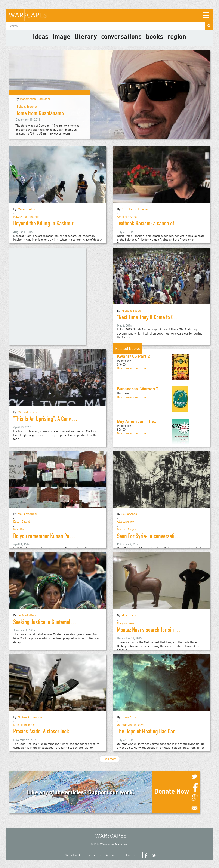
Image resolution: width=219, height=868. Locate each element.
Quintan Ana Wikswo (131, 725)
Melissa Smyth (127, 529)
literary (86, 36)
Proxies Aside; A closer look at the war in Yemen (62, 732)
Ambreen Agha (127, 217)
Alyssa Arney (125, 521)
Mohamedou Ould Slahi (35, 99)
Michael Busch (131, 310)
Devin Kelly (129, 717)
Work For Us (73, 855)
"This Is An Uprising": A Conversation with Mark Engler (68, 420)
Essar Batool (21, 521)
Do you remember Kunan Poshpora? (49, 537)
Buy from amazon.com (131, 368)
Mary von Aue (126, 623)
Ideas (41, 36)
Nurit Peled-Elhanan (135, 209)
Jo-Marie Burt (27, 615)
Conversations (121, 36)
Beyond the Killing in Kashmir (43, 224)
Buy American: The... (137, 421)
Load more (110, 759)
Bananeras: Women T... (139, 389)
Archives (112, 855)
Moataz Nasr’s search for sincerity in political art (166, 631)
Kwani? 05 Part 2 (133, 356)
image (61, 36)
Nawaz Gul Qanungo (26, 217)
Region (177, 36)
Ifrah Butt (20, 529)
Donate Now (172, 791)
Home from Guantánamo (40, 114)
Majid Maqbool (27, 514)
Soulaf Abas (129, 514)
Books (155, 36)
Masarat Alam (27, 209)
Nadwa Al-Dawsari (30, 717)
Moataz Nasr (130, 615)
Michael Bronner (26, 106)
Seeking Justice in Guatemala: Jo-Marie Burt (58, 623)
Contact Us (94, 855)
